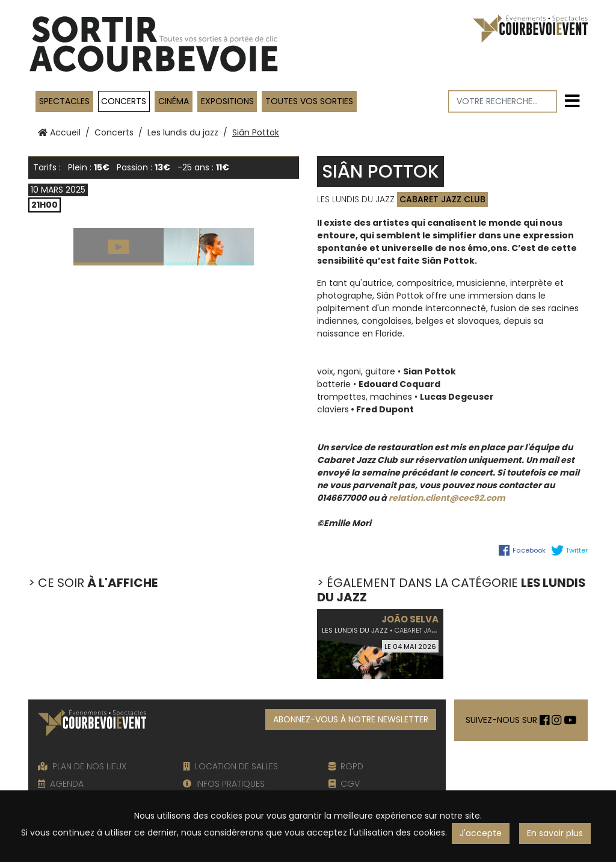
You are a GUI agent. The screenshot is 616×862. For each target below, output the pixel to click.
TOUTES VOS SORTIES (309, 101)
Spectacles (64, 101)
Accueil (59, 132)
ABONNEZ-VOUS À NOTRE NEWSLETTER (351, 719)
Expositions (227, 101)
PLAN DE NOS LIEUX (82, 766)
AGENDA (61, 784)
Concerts (124, 101)
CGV (344, 784)
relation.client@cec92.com (447, 498)
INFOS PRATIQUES (224, 784)
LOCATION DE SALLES (230, 766)
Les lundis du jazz (183, 132)
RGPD (346, 766)
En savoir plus (555, 833)
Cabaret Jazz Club (442, 199)
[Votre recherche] (503, 101)
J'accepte (481, 833)
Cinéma (174, 101)
